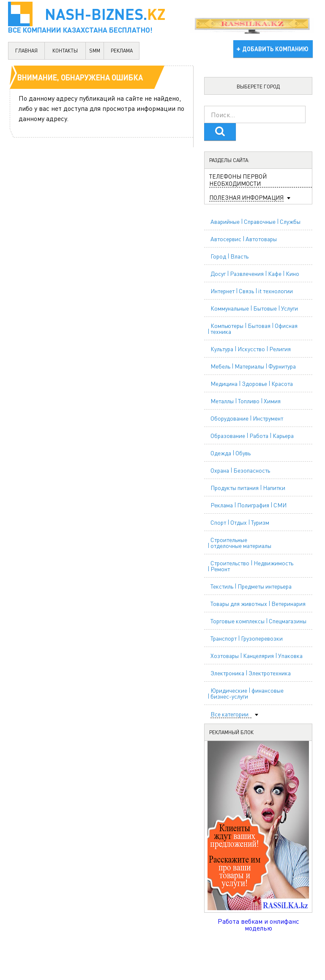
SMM (95, 51)
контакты (65, 51)
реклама (122, 51)
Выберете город (258, 87)
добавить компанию (275, 49)
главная (26, 51)
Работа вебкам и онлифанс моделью (258, 924)
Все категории (229, 714)
